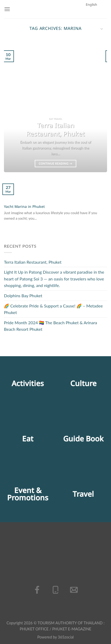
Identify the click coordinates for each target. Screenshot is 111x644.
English (94, 27)
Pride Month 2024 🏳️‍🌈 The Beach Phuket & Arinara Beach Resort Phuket (51, 326)
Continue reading (55, 163)
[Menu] (7, 9)
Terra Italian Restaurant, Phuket (33, 262)
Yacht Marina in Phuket (24, 207)
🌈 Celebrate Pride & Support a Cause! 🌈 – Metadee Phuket (53, 309)
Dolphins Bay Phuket (23, 296)
